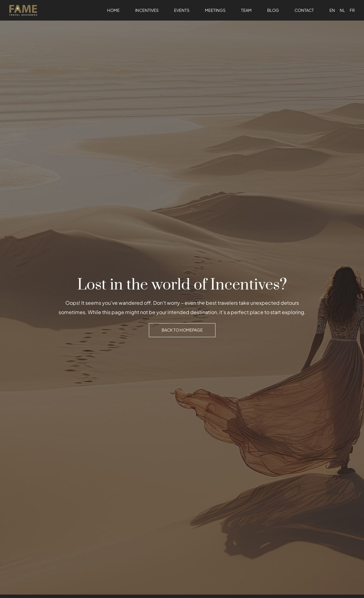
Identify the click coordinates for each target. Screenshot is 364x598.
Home (113, 10)
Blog (273, 10)
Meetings (215, 10)
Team (246, 10)
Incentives (147, 10)
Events (182, 10)
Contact (304, 10)
